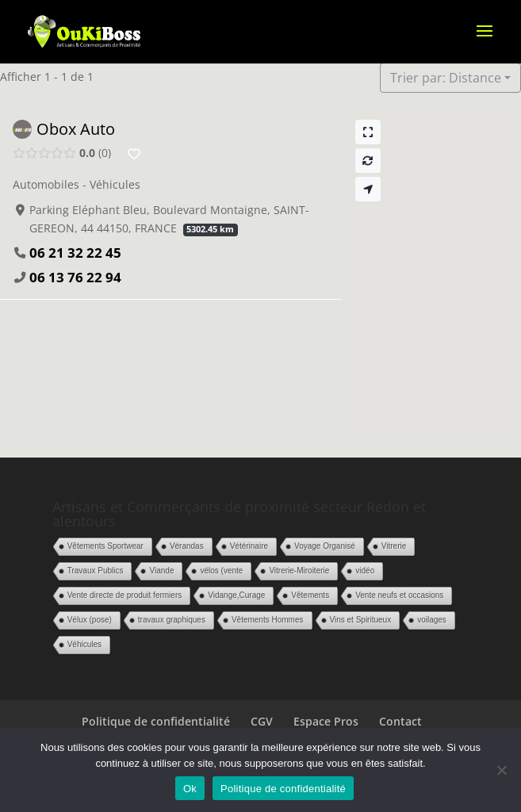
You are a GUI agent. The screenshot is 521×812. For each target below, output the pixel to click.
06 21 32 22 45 (75, 253)
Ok (190, 789)
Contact (400, 721)
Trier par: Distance (446, 78)
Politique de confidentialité (156, 721)
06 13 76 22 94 (75, 277)
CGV (262, 721)
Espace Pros (326, 721)
